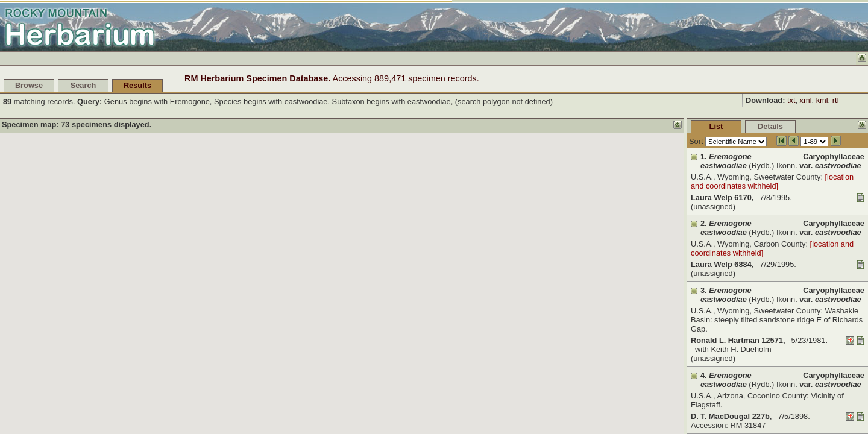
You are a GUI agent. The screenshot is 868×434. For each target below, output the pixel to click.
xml (806, 100)
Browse (29, 85)
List (626, 126)
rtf (836, 100)
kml (822, 100)
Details (680, 126)
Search (83, 85)
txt (791, 100)
